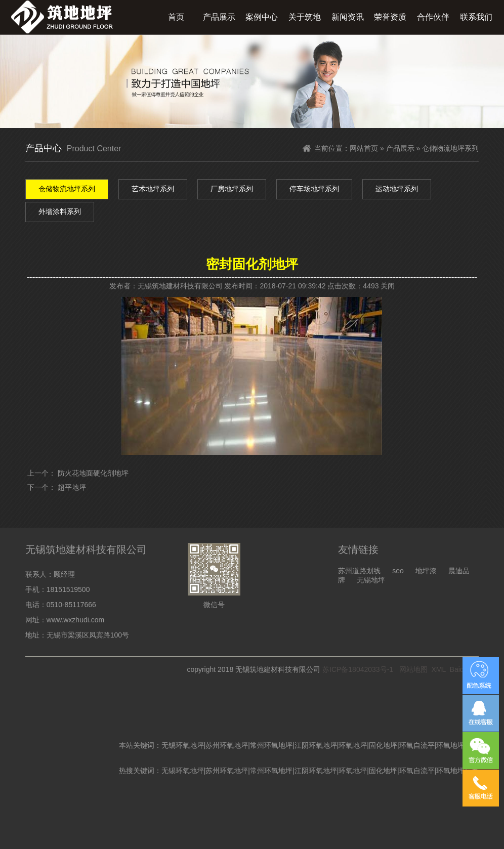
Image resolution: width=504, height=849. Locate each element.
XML (439, 669)
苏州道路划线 (359, 571)
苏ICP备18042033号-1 (358, 669)
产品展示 (219, 17)
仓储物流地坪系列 (67, 189)
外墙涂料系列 (60, 211)
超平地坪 (72, 487)
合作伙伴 (433, 17)
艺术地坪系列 (153, 189)
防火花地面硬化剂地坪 (93, 473)
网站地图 (413, 669)
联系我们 (476, 17)
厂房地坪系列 (232, 189)
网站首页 (364, 148)
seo (398, 571)
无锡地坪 (371, 580)
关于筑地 (305, 17)
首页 (176, 17)
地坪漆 (426, 571)
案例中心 (262, 17)
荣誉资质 (390, 17)
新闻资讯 (348, 17)
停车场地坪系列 (314, 189)
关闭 (388, 286)
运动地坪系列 (397, 189)
